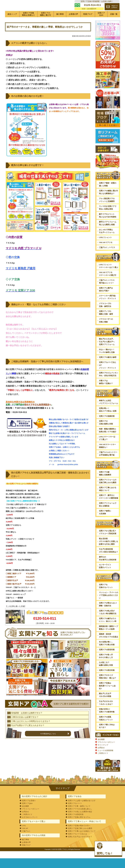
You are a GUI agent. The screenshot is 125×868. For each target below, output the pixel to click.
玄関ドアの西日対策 (107, 677)
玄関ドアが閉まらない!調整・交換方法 (108, 611)
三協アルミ (26, 838)
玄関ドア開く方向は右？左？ (107, 733)
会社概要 (101, 746)
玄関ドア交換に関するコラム (79, 824)
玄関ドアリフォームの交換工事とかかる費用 (108, 488)
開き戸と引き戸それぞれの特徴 (105, 702)
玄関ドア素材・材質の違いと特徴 (108, 191)
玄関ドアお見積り (29, 808)
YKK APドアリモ (106, 250)
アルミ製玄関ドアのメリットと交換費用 (107, 207)
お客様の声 (73, 21)
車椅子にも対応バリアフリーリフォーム (108, 409)
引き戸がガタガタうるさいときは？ (106, 710)
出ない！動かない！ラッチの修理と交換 (107, 358)
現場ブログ (88, 21)
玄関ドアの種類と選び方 (46, 21)
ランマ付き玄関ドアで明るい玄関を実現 (108, 215)
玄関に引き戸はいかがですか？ (80, 844)
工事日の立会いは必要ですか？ (25, 739)
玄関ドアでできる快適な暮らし (80, 816)
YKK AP (25, 835)
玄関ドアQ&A (101, 21)
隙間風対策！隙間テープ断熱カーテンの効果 (108, 635)
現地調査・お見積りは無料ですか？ (27, 735)
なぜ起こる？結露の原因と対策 (106, 671)
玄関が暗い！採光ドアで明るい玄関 (108, 417)
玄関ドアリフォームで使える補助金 (108, 512)
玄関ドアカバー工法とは (77, 841)
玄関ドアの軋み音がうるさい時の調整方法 (108, 619)
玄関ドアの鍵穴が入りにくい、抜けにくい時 (108, 627)
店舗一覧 (114, 21)
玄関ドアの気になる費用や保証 (80, 819)
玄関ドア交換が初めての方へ (79, 833)
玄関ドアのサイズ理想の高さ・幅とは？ (108, 684)
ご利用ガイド (103, 760)
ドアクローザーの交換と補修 (106, 327)
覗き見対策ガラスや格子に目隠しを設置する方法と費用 (108, 548)
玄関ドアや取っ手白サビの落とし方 (106, 663)
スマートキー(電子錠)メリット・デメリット (108, 304)
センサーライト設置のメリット (105, 573)
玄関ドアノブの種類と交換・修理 (106, 320)
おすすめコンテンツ (30, 824)
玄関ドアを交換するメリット (106, 593)
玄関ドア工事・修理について (79, 813)
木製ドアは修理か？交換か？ (106, 389)
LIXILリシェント (105, 244)
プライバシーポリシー (106, 749)
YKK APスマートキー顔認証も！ (107, 453)
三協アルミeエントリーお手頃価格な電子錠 (108, 461)
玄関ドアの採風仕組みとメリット (106, 725)
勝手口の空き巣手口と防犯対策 (108, 565)
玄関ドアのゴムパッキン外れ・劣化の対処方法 (108, 381)
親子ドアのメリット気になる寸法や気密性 (108, 223)
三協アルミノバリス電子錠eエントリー (107, 289)
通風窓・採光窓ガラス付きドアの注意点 (108, 643)
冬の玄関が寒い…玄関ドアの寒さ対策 (107, 650)
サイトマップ (103, 752)
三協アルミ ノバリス (107, 255)
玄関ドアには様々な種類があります (82, 808)
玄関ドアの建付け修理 (108, 364)
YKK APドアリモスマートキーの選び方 (108, 281)
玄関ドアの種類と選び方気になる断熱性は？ (108, 199)
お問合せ (101, 755)
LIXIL (24, 833)
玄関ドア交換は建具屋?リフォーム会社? (107, 693)
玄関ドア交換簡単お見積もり (28, 21)
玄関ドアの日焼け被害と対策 (106, 430)
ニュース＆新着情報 (106, 758)
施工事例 (60, 21)
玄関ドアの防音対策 (107, 657)
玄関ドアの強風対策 (107, 423)
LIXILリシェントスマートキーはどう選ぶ (108, 273)
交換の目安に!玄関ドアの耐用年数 (107, 718)
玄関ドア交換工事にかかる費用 (80, 835)
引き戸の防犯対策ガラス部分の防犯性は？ (108, 558)
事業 (14, 381)
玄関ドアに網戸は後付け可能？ (106, 296)
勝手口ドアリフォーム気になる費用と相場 (108, 230)
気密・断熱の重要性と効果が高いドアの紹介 (108, 437)
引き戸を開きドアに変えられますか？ (28, 747)
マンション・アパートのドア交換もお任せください (108, 602)
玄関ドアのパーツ (75, 810)
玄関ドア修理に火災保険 (105, 519)
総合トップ (12, 21)
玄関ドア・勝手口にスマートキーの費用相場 (108, 504)
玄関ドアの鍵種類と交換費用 (105, 480)
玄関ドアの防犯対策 (76, 821)
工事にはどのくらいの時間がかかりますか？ (31, 743)
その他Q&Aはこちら (48, 756)
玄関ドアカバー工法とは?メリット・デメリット (108, 372)
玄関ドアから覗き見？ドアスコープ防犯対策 (108, 539)
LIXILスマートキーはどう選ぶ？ (107, 445)
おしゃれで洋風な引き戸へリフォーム (107, 238)
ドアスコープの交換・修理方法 (105, 312)
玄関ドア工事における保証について (108, 496)
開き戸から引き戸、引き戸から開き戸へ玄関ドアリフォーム (107, 349)
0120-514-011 (45, 626)
